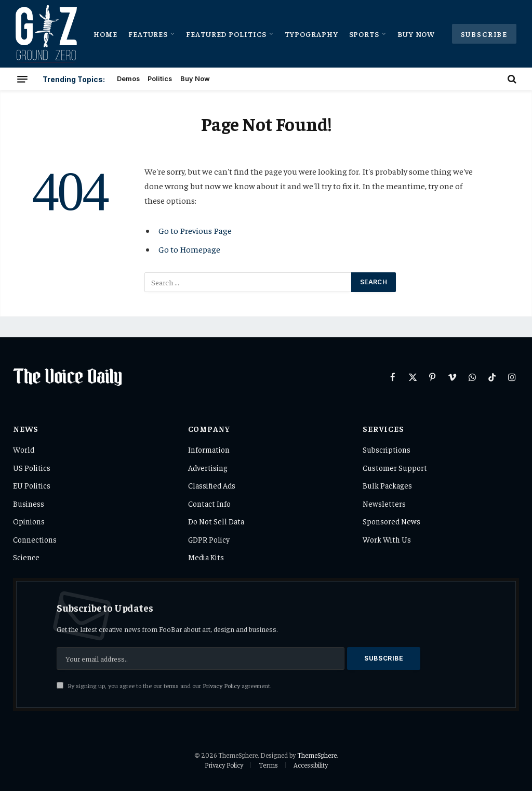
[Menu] (22, 79)
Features (148, 34)
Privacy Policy (221, 685)
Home (105, 34)
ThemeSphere (317, 755)
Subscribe (484, 34)
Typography (312, 34)
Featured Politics (226, 34)
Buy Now (416, 34)
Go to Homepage (189, 249)
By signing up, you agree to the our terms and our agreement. (164, 685)
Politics (160, 79)
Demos (128, 79)
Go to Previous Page (195, 230)
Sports (364, 34)
